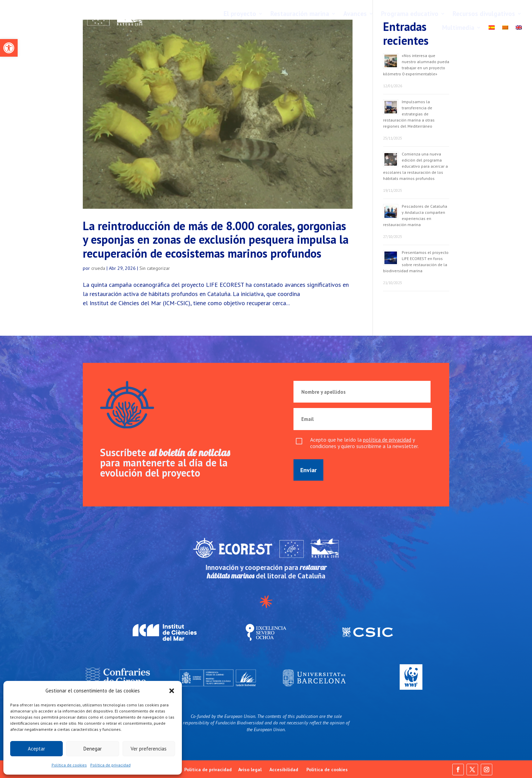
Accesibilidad (284, 770)
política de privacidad (387, 440)
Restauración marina (300, 14)
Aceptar (36, 749)
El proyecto (240, 14)
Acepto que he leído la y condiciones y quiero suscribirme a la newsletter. (364, 443)
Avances (355, 14)
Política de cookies (69, 765)
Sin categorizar (155, 268)
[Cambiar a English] (519, 29)
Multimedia (458, 27)
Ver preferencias (149, 749)
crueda (98, 268)
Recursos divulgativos (484, 14)
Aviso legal (250, 770)
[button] (9, 48)
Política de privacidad (110, 765)
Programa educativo (410, 14)
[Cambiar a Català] (505, 29)
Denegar (93, 749)
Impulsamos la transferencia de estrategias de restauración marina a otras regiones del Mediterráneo (409, 114)
